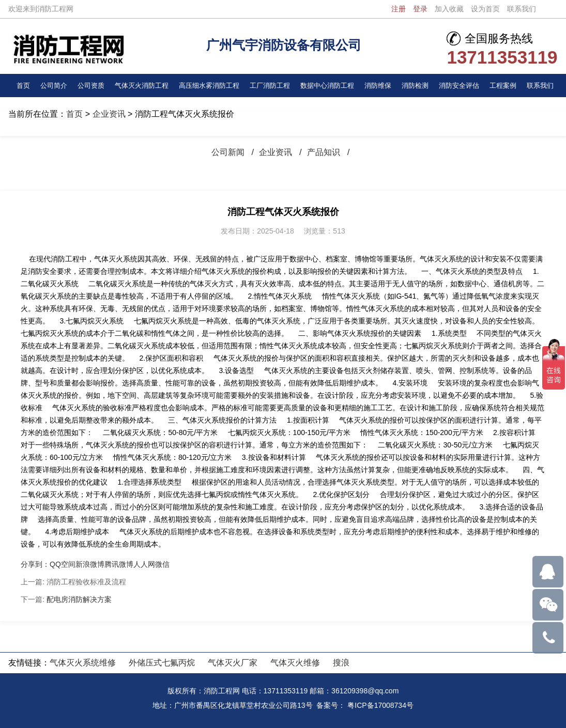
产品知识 (326, 152)
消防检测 (417, 85)
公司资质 (90, 85)
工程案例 (504, 85)
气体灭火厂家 (233, 663)
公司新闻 (226, 152)
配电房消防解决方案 (79, 599)
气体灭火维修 (295, 663)
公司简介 (53, 85)
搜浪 (341, 663)
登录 (420, 9)
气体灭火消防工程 (141, 85)
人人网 (144, 564)
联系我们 (522, 9)
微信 (162, 564)
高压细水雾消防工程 (210, 85)
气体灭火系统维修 (83, 663)
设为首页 (485, 9)
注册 (399, 9)
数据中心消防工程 (329, 85)
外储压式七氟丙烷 (162, 663)
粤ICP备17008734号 (380, 705)
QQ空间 (63, 564)
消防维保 (380, 85)
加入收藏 (449, 9)
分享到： (35, 564)
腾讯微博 (119, 564)
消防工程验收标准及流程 (86, 582)
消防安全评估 (461, 85)
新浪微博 (90, 564)
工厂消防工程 (271, 85)
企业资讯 (109, 114)
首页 (24, 85)
